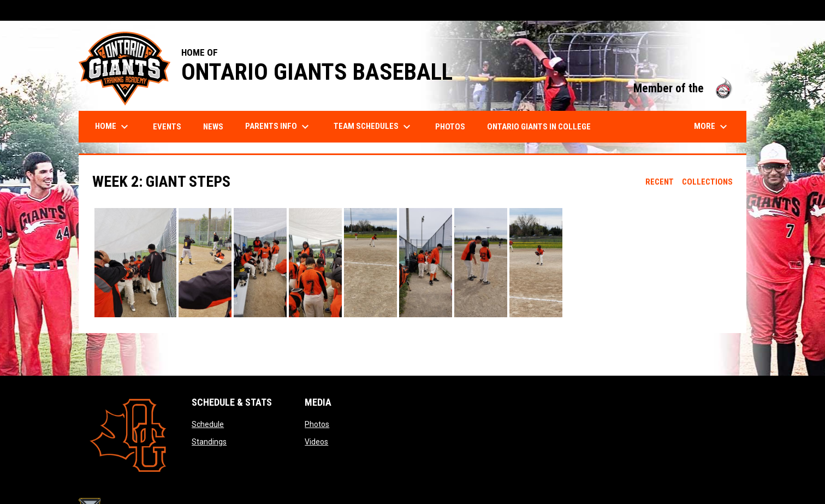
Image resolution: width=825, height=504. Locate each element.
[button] (135, 263)
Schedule (208, 424)
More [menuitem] (712, 127)
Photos (317, 424)
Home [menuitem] (113, 127)
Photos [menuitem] (450, 127)
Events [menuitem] (167, 127)
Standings (209, 442)
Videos (316, 442)
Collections (707, 182)
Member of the (684, 88)
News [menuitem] (213, 127)
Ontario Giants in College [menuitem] (539, 127)
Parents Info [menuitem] (278, 127)
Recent (660, 182)
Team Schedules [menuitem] (373, 127)
